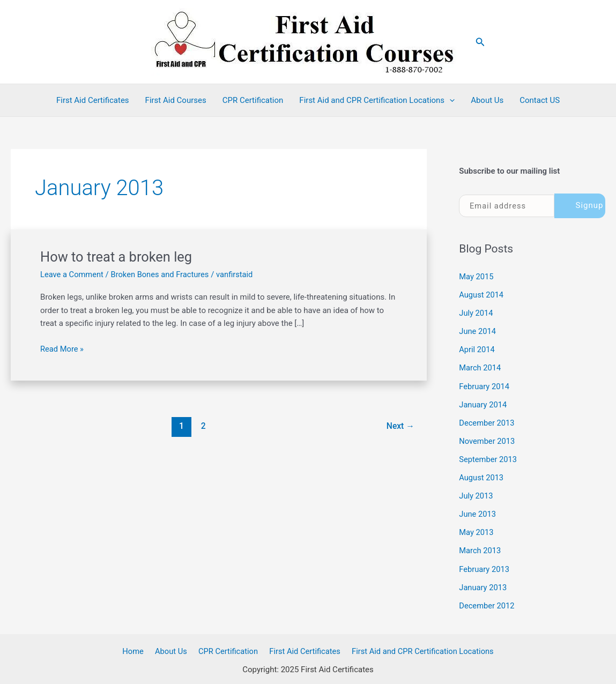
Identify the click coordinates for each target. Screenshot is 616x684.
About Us (487, 100)
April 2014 (477, 349)
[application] (450, 100)
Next (400, 426)
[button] (480, 42)
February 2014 (485, 385)
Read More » (62, 349)
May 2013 (477, 530)
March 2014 (480, 367)
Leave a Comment (73, 274)
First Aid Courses (176, 100)
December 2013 (487, 421)
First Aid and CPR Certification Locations (377, 100)
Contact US (540, 100)
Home (136, 648)
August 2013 (482, 475)
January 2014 (483, 403)
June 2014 (478, 331)
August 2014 (482, 295)
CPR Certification (253, 100)
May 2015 (477, 277)
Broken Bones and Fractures (162, 274)
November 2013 (487, 440)
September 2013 (488, 458)
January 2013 (483, 584)
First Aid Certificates (93, 100)
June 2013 (478, 512)
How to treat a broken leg (118, 257)
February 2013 (485, 566)
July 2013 (476, 494)
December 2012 (487, 603)
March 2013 (480, 548)
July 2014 (476, 313)
